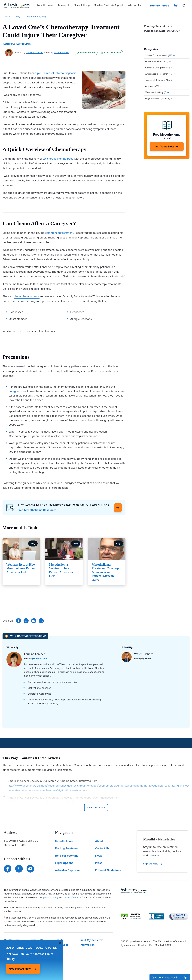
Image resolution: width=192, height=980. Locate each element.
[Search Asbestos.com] (184, 6)
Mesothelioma (64, 841)
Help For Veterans (67, 856)
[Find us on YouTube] (30, 869)
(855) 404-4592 (40, 659)
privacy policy (51, 897)
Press (99, 863)
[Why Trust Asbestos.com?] (25, 636)
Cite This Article (111, 53)
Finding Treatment (67, 848)
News (99, 856)
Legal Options (64, 863)
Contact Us (102, 848)
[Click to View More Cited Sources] (96, 808)
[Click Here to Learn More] (118, 508)
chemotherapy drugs (27, 296)
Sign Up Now (153, 864)
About (99, 841)
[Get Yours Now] (167, 147)
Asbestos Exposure (67, 870)
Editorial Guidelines (108, 870)
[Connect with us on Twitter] (19, 869)
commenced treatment (59, 233)
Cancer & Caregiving (17, 44)
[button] (45, 6)
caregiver (15, 391)
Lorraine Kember (34, 53)
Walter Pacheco (61, 53)
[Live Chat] (176, 6)
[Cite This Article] (41, 621)
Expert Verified (86, 53)
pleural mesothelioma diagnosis (57, 73)
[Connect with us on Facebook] (8, 869)
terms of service (72, 897)
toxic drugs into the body (58, 159)
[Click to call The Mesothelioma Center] (159, 6)
